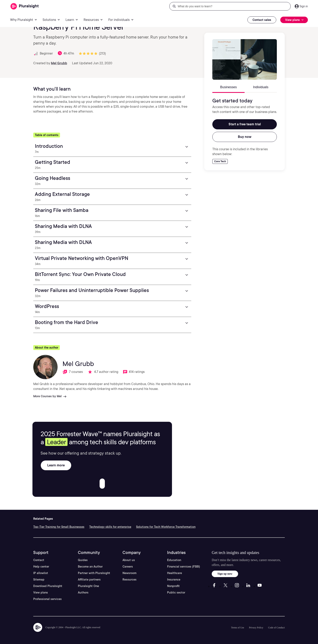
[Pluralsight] (25, 6)
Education (174, 560)
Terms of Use (237, 628)
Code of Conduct (276, 628)
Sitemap (39, 580)
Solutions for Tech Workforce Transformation (166, 527)
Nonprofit (173, 586)
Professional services (47, 599)
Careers (128, 567)
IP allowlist (41, 573)
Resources (129, 580)
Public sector (176, 592)
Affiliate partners (89, 580)
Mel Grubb (59, 63)
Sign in (304, 6)
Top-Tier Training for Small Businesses (59, 527)
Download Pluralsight (48, 586)
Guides (83, 560)
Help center (41, 567)
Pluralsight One (88, 586)
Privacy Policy (256, 628)
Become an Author (90, 567)
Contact (39, 560)
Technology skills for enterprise (110, 527)
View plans (41, 592)
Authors (83, 592)
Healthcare (175, 573)
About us (129, 560)
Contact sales (262, 20)
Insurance (174, 580)
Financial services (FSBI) (184, 567)
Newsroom (129, 573)
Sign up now (225, 574)
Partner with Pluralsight (94, 573)
